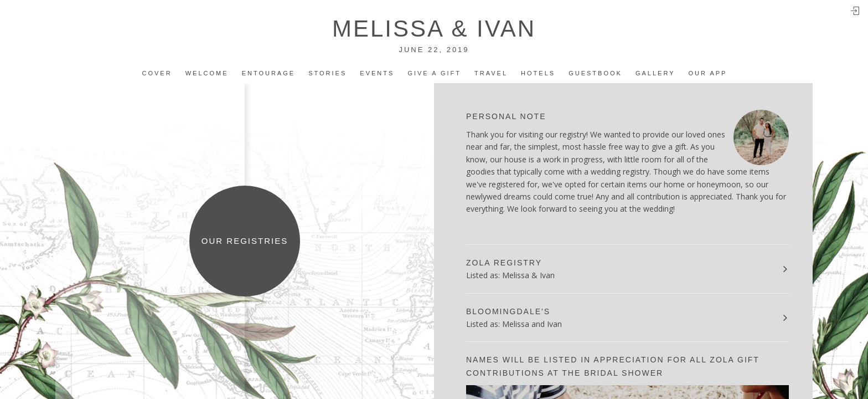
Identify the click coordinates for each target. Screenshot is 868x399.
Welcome (207, 73)
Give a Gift (434, 73)
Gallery (655, 73)
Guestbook (595, 73)
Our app (708, 73)
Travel (491, 73)
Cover (157, 73)
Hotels (538, 73)
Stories (327, 73)
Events (377, 73)
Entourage (268, 73)
